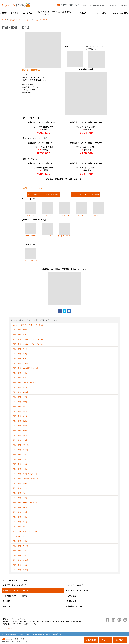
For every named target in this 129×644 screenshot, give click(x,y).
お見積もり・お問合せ (9, 13)
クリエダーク (82, 209)
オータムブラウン (64, 230)
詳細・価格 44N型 (20, 459)
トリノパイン (99, 209)
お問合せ (113, 5)
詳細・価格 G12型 (20, 354)
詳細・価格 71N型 (20, 469)
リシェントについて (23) (75, 585)
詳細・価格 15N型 (20, 512)
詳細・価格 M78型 (20, 426)
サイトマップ (8, 628)
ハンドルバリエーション (22, 536)
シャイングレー (47, 230)
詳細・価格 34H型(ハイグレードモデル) (28, 344)
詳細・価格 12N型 (20, 498)
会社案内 (83, 13)
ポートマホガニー (47, 209)
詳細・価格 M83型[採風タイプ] (25, 474)
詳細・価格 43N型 (20, 373)
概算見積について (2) (74, 606)
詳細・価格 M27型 (20, 507)
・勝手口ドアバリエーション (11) (16, 596)
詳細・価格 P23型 (20, 493)
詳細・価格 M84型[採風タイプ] (25, 503)
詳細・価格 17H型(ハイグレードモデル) (28, 339)
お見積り (124, 5)
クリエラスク (30, 209)
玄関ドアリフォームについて (14, 585)
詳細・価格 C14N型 (20, 560)
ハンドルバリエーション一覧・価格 (44, 194)
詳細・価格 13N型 (20, 555)
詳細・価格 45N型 (20, 464)
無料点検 (6, 601)
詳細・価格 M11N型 (21, 445)
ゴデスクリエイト (58, 634)
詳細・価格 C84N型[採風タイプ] (25, 368)
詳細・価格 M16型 (20, 330)
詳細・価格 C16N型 (20, 363)
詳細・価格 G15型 (20, 440)
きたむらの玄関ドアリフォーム (46, 13)
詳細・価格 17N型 (20, 565)
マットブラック (30, 230)
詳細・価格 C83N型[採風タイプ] (25, 479)
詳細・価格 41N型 (20, 517)
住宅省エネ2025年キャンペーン (94, 5)
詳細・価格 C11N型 (20, 546)
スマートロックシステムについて (25, 531)
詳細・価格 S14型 (20, 349)
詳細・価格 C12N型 (20, 570)
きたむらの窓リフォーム (64, 13)
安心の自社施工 (72, 596)
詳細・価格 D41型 (20, 406)
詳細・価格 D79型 (20, 334)
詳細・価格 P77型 (20, 488)
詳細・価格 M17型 (20, 402)
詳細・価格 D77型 (20, 416)
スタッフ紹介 (101, 13)
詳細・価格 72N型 (20, 541)
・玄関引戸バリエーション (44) (78, 590)
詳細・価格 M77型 (20, 411)
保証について (71, 601)
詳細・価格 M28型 (20, 431)
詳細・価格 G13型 (20, 358)
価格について (8, 606)
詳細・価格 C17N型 (20, 450)
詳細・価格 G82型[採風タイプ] (25, 383)
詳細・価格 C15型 (20, 522)
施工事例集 (28, 13)
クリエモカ (64, 209)
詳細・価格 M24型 (20, 483)
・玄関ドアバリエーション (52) (15, 590)
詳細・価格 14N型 (20, 454)
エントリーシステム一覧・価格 (86, 194)
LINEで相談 (91, 640)
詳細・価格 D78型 (20, 378)
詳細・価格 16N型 (20, 397)
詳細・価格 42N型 (20, 551)
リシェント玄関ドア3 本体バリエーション (28, 325)
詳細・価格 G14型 (20, 421)
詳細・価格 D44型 (20, 527)
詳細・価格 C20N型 (20, 392)
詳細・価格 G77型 (20, 387)
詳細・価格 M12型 (20, 435)
